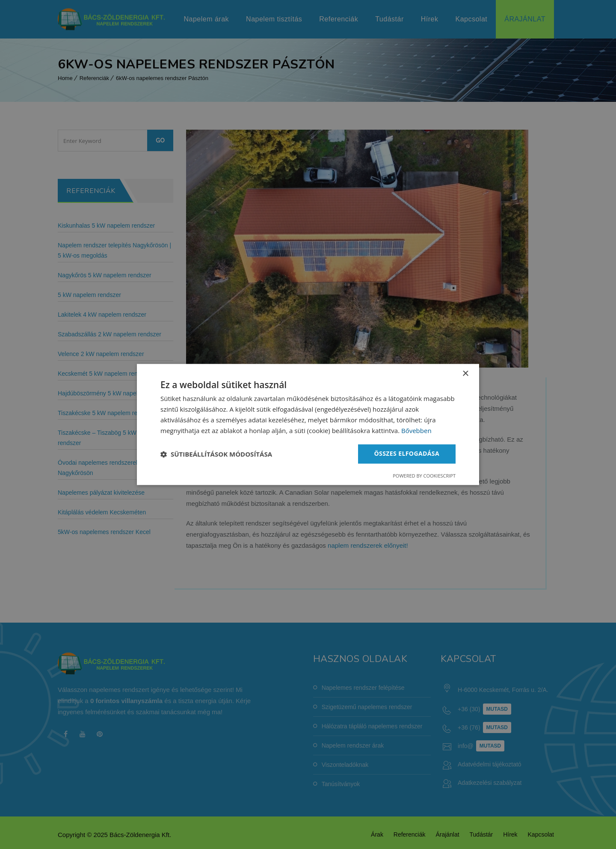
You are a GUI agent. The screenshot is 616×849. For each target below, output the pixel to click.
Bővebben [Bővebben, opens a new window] (416, 430)
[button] (216, 454)
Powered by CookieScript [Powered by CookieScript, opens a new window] (424, 476)
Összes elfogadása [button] (407, 454)
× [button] (465, 374)
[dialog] (308, 424)
